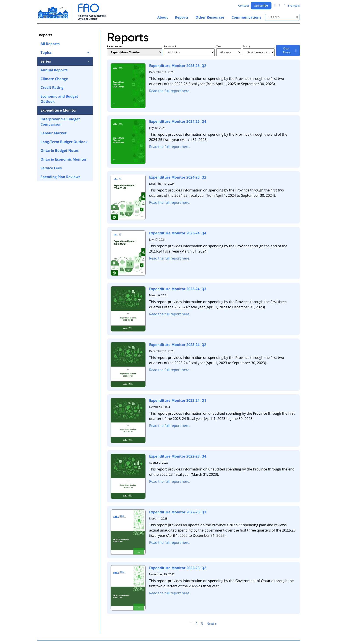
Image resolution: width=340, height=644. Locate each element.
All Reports (50, 44)
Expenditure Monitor (59, 110)
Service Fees (51, 168)
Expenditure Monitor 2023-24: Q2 (178, 345)
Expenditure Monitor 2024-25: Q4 (178, 121)
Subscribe (261, 5)
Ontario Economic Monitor (64, 159)
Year (219, 46)
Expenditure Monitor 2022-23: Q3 (178, 512)
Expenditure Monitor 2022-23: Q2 (178, 568)
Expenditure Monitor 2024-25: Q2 (178, 177)
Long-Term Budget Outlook (64, 142)
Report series (114, 46)
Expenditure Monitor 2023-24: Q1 (178, 400)
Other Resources (210, 17)
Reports (182, 17)
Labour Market (54, 133)
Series (46, 61)
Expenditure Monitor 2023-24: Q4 (178, 233)
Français (294, 5)
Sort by (247, 46)
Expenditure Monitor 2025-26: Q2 (178, 66)
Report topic (170, 46)
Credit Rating (52, 88)
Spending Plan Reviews (60, 177)
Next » (212, 624)
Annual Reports (54, 70)
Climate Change (54, 79)
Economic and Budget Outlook (59, 99)
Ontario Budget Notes (60, 151)
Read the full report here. (170, 91)
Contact (244, 5)
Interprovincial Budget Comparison (60, 122)
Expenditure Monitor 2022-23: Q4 (178, 456)
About (163, 17)
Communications (246, 17)
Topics (46, 53)
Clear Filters (286, 50)
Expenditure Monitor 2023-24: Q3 (178, 289)
